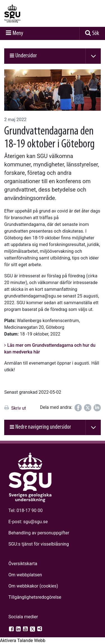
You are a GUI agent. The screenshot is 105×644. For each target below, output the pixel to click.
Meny (18, 33)
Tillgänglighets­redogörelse (35, 597)
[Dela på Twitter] (88, 408)
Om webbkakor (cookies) (33, 586)
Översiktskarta (23, 564)
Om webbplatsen (25, 575)
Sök (96, 33)
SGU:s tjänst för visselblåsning (39, 544)
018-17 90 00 (30, 510)
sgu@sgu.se (35, 522)
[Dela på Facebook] (78, 408)
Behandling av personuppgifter (39, 533)
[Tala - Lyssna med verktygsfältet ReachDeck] (23, 641)
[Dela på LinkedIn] (97, 408)
